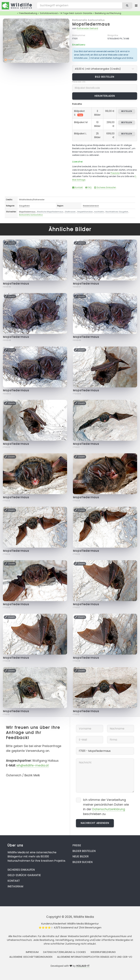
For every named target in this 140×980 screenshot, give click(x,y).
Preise (77, 845)
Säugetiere (24, 206)
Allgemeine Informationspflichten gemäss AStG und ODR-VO (95, 957)
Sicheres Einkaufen (105, 187)
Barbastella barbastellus (88, 20)
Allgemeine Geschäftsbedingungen (31, 957)
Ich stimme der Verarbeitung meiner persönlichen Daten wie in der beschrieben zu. (106, 807)
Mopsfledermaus (91, 24)
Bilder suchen (82, 862)
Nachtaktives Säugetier (117, 212)
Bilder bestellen (84, 851)
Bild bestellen (105, 77)
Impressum (32, 952)
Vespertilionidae (85, 212)
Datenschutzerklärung (109, 809)
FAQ (88, 187)
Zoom (61, 22)
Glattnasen (70, 212)
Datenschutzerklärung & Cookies (64, 952)
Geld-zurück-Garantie (24, 875)
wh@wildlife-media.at (33, 765)
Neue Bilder (80, 856)
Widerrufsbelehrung (103, 952)
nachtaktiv (99, 212)
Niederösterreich (91, 206)
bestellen (127, 111)
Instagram (15, 886)
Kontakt (77, 187)
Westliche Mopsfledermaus (50, 212)
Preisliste (115, 173)
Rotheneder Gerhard (87, 28)
